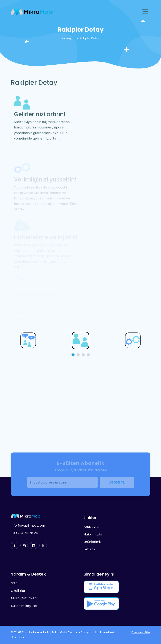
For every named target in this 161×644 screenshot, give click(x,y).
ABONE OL (117, 482)
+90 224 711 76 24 (24, 533)
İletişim (89, 549)
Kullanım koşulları (25, 606)
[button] (73, 355)
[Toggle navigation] (146, 11)
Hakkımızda (93, 534)
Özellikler (18, 591)
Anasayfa (68, 38)
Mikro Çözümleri (24, 598)
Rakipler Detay (90, 38)
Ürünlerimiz (93, 542)
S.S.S (14, 583)
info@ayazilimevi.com (28, 525)
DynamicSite (141, 632)
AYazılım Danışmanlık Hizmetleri (91, 632)
